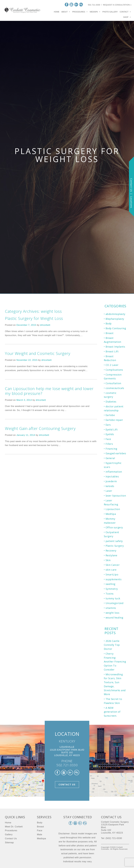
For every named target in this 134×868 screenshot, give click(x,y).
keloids (110, 486)
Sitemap (9, 843)
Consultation (113, 383)
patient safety (114, 541)
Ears (108, 425)
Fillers (109, 444)
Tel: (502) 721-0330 (112, 838)
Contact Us (67, 785)
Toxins (110, 594)
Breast (110, 333)
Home (57, 12)
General (110, 458)
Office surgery (114, 527)
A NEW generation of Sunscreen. (112, 712)
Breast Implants (115, 347)
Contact (125, 12)
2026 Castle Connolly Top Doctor (112, 645)
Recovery (111, 551)
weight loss (113, 613)
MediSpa (111, 514)
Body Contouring (116, 328)
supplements (114, 579)
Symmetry (112, 589)
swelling (111, 584)
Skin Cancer (113, 565)
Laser (109, 491)
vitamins (111, 608)
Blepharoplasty (115, 319)
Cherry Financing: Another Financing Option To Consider (115, 662)
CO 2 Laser (112, 365)
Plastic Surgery (115, 546)
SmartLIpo (112, 574)
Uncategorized (115, 603)
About (66, 12)
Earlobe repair (114, 420)
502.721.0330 (94, 5)
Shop (127, 17)
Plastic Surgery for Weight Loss (34, 318)
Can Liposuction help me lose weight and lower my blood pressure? (49, 391)
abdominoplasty (115, 314)
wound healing (114, 618)
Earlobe (110, 415)
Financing (111, 449)
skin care (111, 570)
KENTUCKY (67, 741)
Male (40, 835)
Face (108, 439)
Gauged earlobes (116, 453)
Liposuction (113, 509)
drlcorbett (45, 325)
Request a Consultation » (117, 5)
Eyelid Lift (112, 430)
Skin (108, 560)
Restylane (111, 555)
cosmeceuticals (115, 388)
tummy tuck (113, 598)
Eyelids (110, 434)
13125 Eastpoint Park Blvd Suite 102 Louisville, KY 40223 (67, 751)
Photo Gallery (110, 12)
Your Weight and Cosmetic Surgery (38, 353)
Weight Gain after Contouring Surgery (40, 428)
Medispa (95, 12)
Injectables (112, 476)
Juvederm (111, 481)
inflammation (114, 472)
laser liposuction (116, 496)
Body (109, 323)
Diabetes (111, 402)
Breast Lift (112, 351)
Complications (114, 370)
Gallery (9, 835)
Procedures (80, 12)
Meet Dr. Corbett (14, 827)
